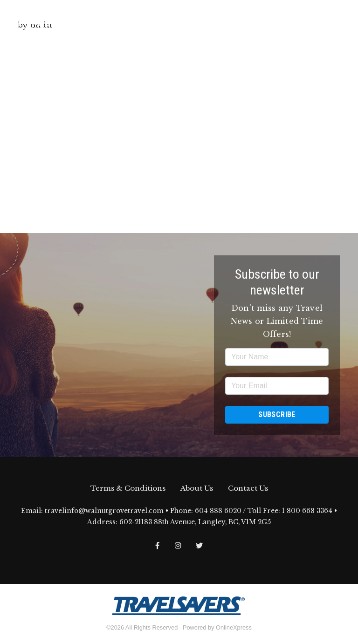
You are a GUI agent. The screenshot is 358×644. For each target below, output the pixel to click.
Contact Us (248, 488)
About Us (197, 488)
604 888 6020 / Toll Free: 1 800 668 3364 (264, 511)
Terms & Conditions (128, 488)
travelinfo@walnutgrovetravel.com (104, 511)
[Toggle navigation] (344, 20)
